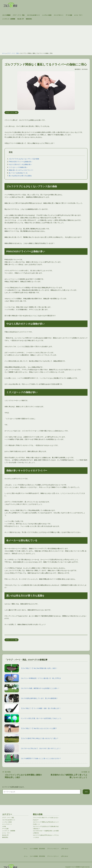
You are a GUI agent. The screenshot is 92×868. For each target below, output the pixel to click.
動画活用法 (29, 19)
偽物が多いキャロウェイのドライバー (21, 170)
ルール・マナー (78, 15)
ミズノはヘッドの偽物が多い (18, 167)
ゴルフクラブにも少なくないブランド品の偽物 (24, 159)
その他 (4, 826)
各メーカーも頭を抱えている (18, 173)
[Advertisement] (46, 38)
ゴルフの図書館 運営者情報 (37, 856)
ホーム (4, 53)
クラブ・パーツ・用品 (19, 15)
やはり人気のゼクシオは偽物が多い (20, 164)
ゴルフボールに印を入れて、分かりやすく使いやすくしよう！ (33, 748)
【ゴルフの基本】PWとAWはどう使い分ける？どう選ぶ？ (31, 738)
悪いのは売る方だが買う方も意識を (20, 176)
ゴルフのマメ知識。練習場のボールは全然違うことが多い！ (32, 688)
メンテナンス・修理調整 (9, 19)
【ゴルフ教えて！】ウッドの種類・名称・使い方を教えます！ (33, 708)
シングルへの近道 (47, 15)
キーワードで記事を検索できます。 (14, 787)
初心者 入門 (21, 19)
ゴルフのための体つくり (33, 15)
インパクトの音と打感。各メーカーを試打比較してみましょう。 (33, 718)
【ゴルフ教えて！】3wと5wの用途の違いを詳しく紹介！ (31, 668)
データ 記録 (69, 15)
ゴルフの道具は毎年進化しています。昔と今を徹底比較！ (31, 698)
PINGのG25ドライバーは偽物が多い (21, 162)
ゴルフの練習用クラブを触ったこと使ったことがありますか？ (33, 758)
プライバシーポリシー (53, 856)
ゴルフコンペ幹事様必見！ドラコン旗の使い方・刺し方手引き (33, 678)
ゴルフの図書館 (6, 15)
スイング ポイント (59, 15)
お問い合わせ (65, 856)
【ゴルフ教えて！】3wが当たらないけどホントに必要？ (31, 728)
